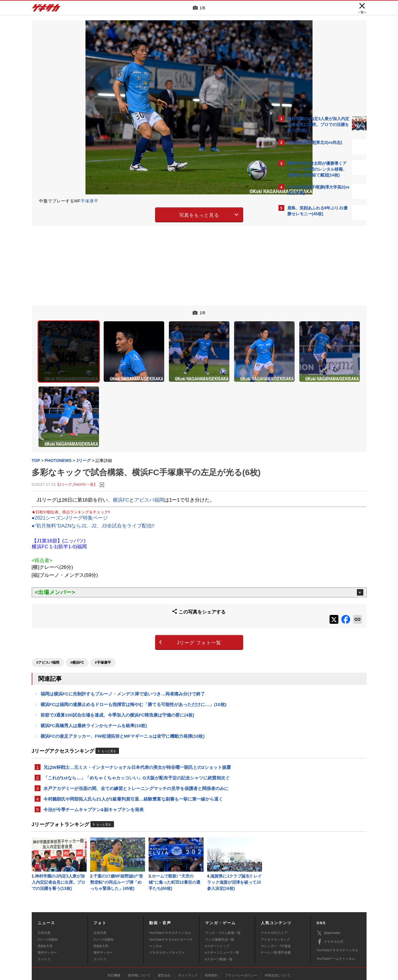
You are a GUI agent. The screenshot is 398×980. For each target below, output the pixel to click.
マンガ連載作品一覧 (220, 901)
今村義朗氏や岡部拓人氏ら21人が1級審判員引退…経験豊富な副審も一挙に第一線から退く (133, 758)
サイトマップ (188, 937)
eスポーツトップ (217, 907)
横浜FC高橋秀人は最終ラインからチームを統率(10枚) (94, 681)
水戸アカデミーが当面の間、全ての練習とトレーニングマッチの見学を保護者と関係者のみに (136, 747)
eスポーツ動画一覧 (219, 921)
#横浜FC (77, 616)
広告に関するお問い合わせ (110, 944)
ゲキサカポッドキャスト (167, 914)
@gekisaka (329, 895)
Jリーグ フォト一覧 (147, 598)
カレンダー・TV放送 (276, 907)
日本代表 (44, 894)
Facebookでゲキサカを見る (312, 323)
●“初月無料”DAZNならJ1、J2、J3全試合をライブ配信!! (93, 485)
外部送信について (278, 937)
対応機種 (114, 937)
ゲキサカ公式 (330, 903)
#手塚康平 (103, 616)
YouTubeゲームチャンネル (336, 920)
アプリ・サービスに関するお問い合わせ (212, 944)
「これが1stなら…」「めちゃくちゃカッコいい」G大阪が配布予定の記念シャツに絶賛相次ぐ (137, 736)
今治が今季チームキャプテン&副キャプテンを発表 (94, 769)
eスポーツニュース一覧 (222, 914)
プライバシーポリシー (241, 937)
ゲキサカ (46, 9)
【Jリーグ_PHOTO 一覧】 (77, 444)
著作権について (139, 937)
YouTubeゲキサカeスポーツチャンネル (171, 904)
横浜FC (121, 459)
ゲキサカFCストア (274, 894)
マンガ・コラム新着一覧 (223, 894)
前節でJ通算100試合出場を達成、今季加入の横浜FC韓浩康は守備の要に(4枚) (117, 670)
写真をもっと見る (148, 214)
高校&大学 (45, 907)
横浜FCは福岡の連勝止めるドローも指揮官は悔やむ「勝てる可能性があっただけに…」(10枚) (133, 659)
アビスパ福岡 (149, 459)
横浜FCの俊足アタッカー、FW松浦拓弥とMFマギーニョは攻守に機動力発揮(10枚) (123, 693)
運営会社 (164, 937)
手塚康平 (90, 201)
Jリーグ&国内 (48, 901)
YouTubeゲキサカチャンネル (170, 894)
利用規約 (211, 937)
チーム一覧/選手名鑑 (276, 914)
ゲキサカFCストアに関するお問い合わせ (278, 944)
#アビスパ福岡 (48, 616)
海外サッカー (47, 914)
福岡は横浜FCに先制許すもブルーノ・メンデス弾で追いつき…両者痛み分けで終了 (123, 648)
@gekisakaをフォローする (311, 311)
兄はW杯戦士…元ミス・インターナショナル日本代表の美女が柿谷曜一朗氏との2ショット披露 (137, 724)
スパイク (44, 921)
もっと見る (109, 708)
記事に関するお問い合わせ (156, 944)
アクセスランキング (275, 901)
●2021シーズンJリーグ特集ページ (70, 477)
